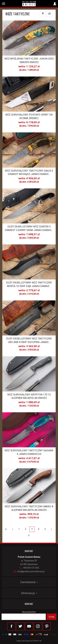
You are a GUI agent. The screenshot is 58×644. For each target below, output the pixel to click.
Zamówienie (29, 582)
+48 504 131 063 (29, 568)
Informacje (29, 593)
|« (6, 529)
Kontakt (29, 604)
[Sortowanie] (49, 14)
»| (29, 535)
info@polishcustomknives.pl (29, 571)
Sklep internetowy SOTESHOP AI (29, 641)
